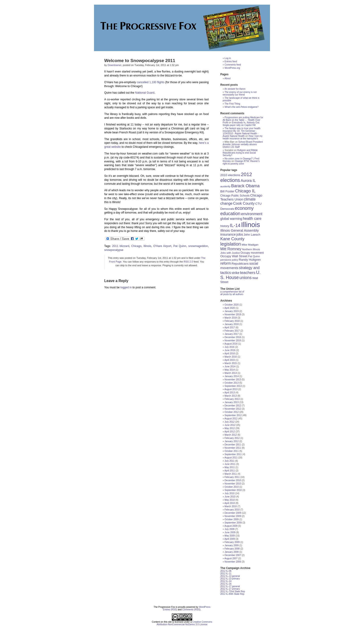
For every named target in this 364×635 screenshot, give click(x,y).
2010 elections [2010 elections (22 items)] (230, 175)
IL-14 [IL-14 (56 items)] (235, 225)
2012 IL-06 (226, 571)
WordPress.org (232, 68)
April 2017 (230, 327)
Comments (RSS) (191, 610)
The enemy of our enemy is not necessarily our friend (240, 93)
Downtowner (114, 65)
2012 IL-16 (226, 584)
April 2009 (230, 539)
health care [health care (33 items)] (252, 218)
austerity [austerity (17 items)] (225, 186)
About (227, 78)
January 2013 (232, 402)
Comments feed (233, 65)
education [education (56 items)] (230, 214)
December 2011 (233, 445)
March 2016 (231, 357)
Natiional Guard (145, 93)
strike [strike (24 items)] (236, 273)
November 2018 (233, 314)
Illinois (147, 246)
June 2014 (230, 367)
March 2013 (231, 396)
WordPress (205, 607)
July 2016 (229, 347)
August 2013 (231, 389)
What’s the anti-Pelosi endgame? (242, 107)
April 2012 (230, 432)
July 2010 (229, 493)
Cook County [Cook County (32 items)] (244, 203)
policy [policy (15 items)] (235, 260)
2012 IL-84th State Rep (232, 594)
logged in (126, 287)
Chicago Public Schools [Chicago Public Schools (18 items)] (235, 196)
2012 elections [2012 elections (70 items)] (236, 177)
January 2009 (232, 545)
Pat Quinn (180, 246)
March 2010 (231, 506)
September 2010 (233, 490)
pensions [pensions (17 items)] (226, 260)
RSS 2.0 (188, 262)
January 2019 (232, 311)
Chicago (136, 246)
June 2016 (230, 350)
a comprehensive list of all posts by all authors (232, 293)
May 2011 (230, 467)
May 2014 (230, 370)
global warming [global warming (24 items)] (231, 219)
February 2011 (232, 477)
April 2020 (230, 308)
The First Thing (232, 104)
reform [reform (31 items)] (226, 263)
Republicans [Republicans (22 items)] (240, 264)
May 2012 (230, 428)
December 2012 (233, 406)
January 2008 (232, 552)
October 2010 (232, 487)
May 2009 (230, 536)
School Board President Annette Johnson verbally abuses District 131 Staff (243, 144)
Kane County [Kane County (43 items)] (232, 239)
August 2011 (231, 458)
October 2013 (232, 383)
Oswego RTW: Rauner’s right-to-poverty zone (241, 162)
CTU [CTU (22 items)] (258, 204)
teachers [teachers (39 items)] (248, 273)
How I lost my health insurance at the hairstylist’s (243, 137)
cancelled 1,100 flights (151, 82)
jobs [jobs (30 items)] (240, 234)
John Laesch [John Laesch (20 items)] (252, 235)
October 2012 (232, 412)
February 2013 (232, 399)
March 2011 (231, 474)
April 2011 (230, 471)
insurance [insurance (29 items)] (228, 234)
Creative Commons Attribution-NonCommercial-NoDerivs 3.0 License (184, 623)
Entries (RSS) (170, 610)
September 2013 (233, 386)
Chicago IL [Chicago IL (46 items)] (245, 191)
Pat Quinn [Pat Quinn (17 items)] (254, 256)
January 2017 (232, 334)
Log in (228, 58)
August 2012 (231, 419)
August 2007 (231, 558)
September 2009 (233, 523)
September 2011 (233, 454)
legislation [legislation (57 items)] (231, 244)
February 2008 (232, 549)
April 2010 (230, 503)
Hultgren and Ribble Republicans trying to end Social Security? (240, 153)
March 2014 (231, 373)
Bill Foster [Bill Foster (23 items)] (227, 191)
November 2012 (233, 409)
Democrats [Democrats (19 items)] (227, 209)
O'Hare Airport (162, 246)
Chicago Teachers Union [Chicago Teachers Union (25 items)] (241, 197)
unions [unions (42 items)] (245, 278)
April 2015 (230, 360)
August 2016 (231, 344)
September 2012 (233, 415)
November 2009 (233, 516)
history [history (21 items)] (225, 226)
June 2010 (230, 497)
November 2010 (233, 484)
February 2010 (232, 510)
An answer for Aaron (235, 89)
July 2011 (229, 461)
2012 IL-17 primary (230, 589)
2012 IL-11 (226, 574)
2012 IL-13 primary (230, 579)
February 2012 (232, 438)
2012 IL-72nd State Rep (233, 591)
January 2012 (232, 441)
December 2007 (233, 555)
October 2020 (232, 305)
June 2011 (230, 464)
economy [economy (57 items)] (244, 208)
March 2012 (231, 435)
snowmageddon (198, 246)
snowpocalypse (114, 250)
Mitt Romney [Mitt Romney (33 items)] (231, 249)
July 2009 (229, 529)
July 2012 (229, 422)
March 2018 (231, 318)
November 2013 (233, 380)
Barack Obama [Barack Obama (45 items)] (245, 186)
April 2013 (230, 393)
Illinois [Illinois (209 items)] (250, 225)
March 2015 (231, 363)
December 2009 (233, 513)
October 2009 (232, 519)
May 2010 (230, 500)
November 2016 (233, 341)
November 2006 (233, 562)
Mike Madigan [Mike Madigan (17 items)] (250, 245)
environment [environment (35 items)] (252, 214)
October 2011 (232, 451)
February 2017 (232, 331)
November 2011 (233, 448)
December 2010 (233, 480)
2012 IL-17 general (230, 586)
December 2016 (233, 337)
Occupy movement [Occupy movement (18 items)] (252, 253)
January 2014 (232, 376)
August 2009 (231, 526)
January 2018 (232, 324)
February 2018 (232, 321)
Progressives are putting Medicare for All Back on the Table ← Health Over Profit (243, 120)
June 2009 (230, 532)
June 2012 (230, 425)
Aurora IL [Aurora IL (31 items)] (248, 181)
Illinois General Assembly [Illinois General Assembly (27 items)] (240, 230)
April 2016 (230, 354)
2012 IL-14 (226, 581)
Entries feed (231, 61)
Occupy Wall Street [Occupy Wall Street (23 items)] (234, 256)
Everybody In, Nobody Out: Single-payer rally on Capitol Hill (241, 124)
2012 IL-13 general (230, 576)
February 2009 (232, 542)
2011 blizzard (121, 246)
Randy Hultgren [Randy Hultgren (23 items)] (250, 260)
